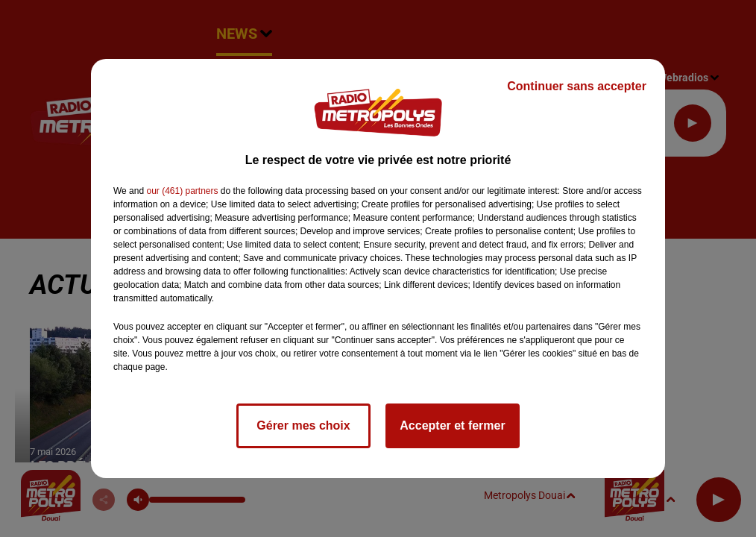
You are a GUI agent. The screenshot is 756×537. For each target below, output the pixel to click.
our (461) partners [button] (182, 191)
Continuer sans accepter (577, 86)
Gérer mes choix (303, 425)
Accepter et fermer (452, 425)
